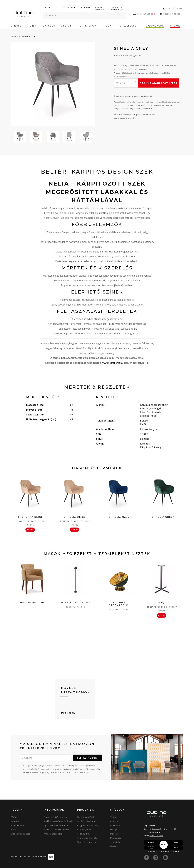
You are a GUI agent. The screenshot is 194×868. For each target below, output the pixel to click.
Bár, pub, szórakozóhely (88, 826)
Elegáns (114, 847)
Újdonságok (156, 26)
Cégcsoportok (69, 7)
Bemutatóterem (18, 826)
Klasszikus (115, 826)
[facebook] (147, 858)
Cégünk (14, 818)
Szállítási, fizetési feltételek (56, 830)
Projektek (51, 7)
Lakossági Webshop (100, 8)
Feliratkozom (87, 758)
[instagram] (156, 858)
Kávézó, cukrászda (86, 822)
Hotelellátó (128, 26)
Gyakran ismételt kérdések (56, 826)
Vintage (114, 818)
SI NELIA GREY (29, 36)
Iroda (108, 26)
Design (114, 830)
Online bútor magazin (21, 834)
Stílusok (18, 26)
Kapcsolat (85, 7)
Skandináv (115, 843)
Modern (114, 834)
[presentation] (11, 137)
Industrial (115, 822)
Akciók (176, 26)
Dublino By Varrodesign (117, 8)
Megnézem (68, 713)
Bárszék (50, 26)
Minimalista (116, 838)
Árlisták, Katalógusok (53, 834)
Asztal (68, 26)
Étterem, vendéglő (85, 818)
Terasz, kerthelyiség (86, 843)
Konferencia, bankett (87, 838)
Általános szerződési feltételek (58, 822)
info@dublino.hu (156, 836)
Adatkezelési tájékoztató (55, 818)
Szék (34, 26)
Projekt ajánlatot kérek (158, 83)
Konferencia (88, 26)
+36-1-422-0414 (154, 833)
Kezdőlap (15, 36)
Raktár (14, 830)
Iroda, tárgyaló (84, 834)
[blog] (165, 858)
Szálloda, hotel (84, 830)
